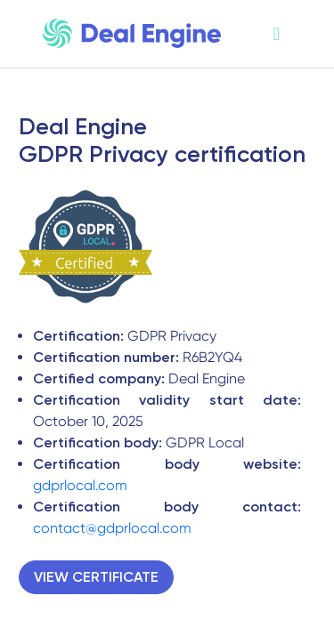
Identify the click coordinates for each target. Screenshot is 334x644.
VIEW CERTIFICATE (96, 577)
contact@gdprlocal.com (112, 528)
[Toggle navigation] (277, 34)
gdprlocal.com (80, 485)
